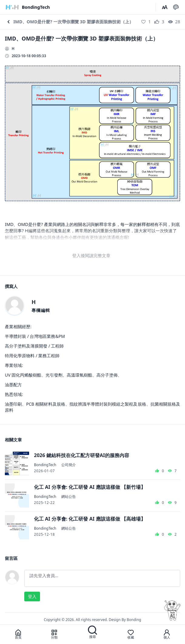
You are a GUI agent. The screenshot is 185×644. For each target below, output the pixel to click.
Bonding (134, 620)
